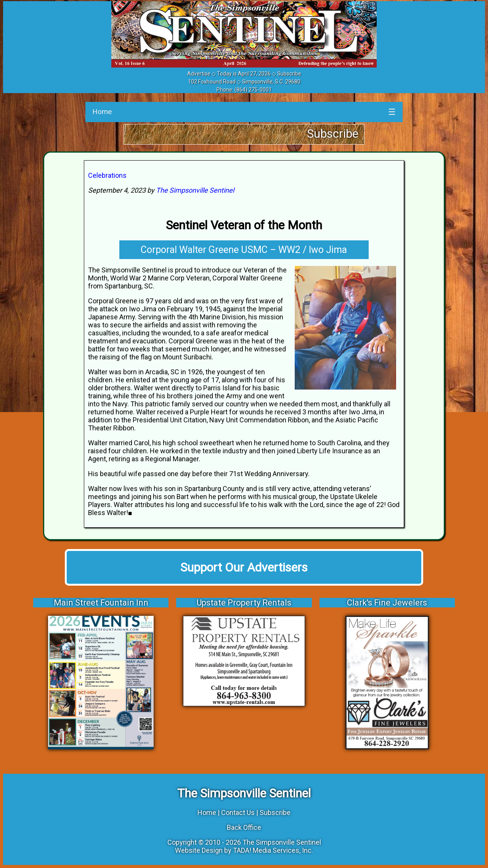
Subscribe (289, 74)
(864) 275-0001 (253, 90)
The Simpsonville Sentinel (195, 190)
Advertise (199, 74)
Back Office (244, 827)
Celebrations (107, 175)
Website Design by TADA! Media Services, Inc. (244, 850)
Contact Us (238, 812)
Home (102, 112)
